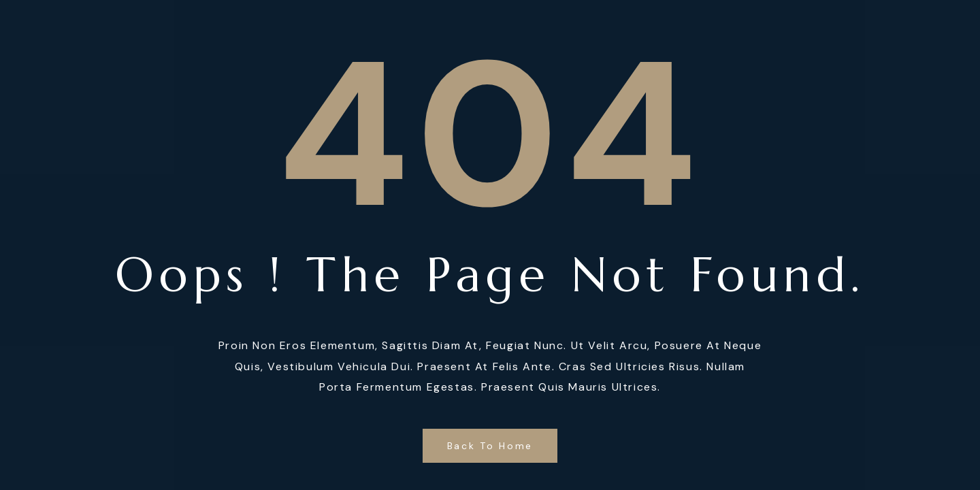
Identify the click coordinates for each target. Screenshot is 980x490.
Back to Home (490, 446)
